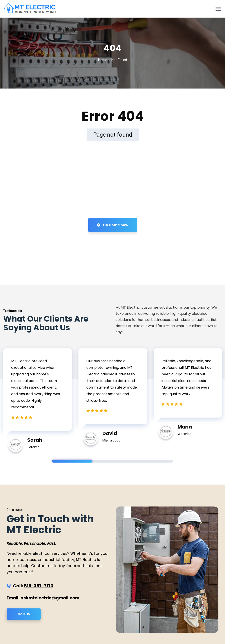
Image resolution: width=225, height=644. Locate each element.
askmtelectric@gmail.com (50, 598)
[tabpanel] (38, 398)
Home (103, 60)
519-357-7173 (39, 586)
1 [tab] (72, 461)
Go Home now (113, 225)
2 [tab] (112, 461)
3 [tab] (153, 461)
